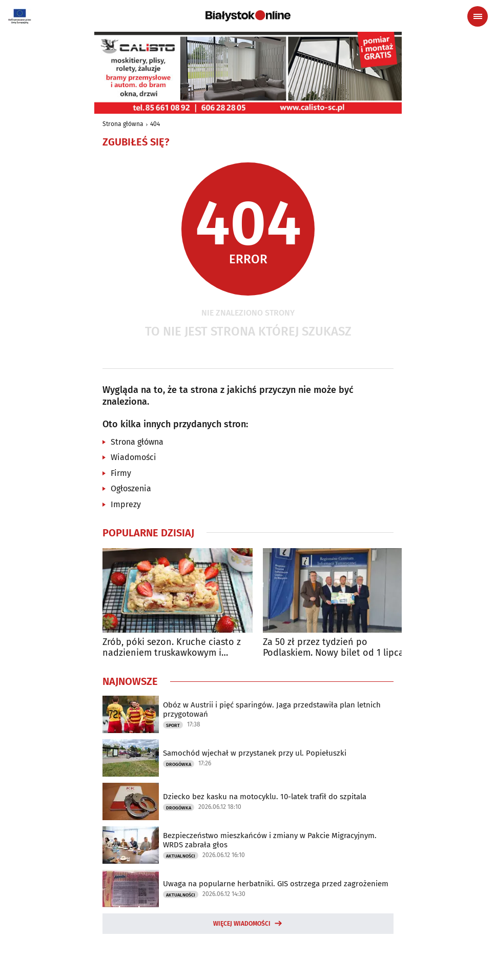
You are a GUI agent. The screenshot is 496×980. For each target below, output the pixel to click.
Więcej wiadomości (242, 924)
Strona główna (123, 124)
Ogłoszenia (131, 488)
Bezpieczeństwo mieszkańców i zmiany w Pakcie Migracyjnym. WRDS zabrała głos (270, 840)
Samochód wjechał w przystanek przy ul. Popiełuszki (255, 753)
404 (155, 124)
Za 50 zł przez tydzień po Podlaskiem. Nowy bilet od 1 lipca (333, 648)
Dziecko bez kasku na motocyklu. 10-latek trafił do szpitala (265, 797)
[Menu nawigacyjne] (478, 16)
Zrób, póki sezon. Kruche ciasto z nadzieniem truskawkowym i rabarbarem (172, 648)
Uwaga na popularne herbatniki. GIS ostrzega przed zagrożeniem (276, 884)
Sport (173, 725)
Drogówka (179, 764)
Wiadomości (133, 457)
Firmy (121, 473)
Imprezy (126, 504)
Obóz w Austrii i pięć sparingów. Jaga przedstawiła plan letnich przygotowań (272, 710)
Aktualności (181, 856)
